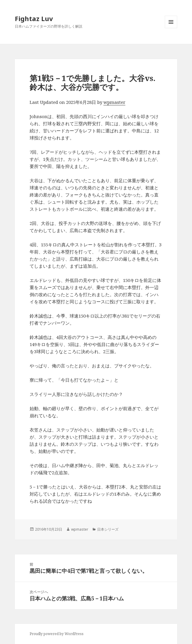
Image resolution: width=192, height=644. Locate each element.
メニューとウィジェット (171, 28)
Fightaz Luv (34, 18)
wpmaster (114, 102)
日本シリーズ (108, 529)
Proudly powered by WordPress (57, 634)
